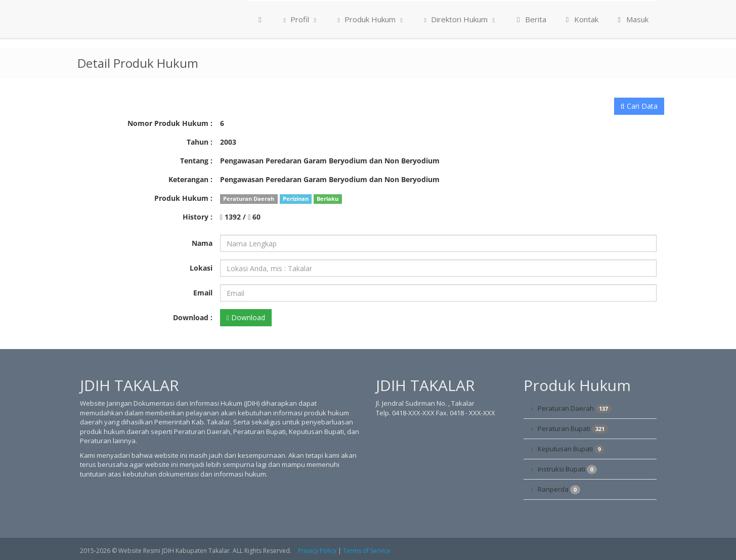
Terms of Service (367, 551)
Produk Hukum (370, 19)
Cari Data (639, 106)
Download (246, 317)
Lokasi (201, 268)
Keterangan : (190, 179)
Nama (202, 243)
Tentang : (196, 161)
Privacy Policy (317, 551)
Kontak (580, 19)
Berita (530, 19)
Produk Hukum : (183, 198)
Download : (193, 317)
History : (198, 217)
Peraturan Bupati (573, 429)
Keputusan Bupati (571, 449)
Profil (300, 19)
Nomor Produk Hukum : (170, 123)
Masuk (632, 19)
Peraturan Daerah (575, 408)
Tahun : (200, 142)
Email (203, 293)
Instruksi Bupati (567, 469)
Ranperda (559, 489)
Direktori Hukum (459, 19)
